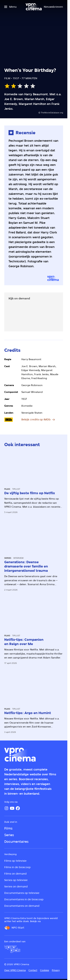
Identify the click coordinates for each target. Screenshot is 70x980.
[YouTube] (12, 808)
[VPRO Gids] (12, 949)
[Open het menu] (10, 7)
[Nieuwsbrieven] (53, 7)
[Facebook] (18, 808)
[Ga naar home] (34, 7)
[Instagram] (6, 808)
